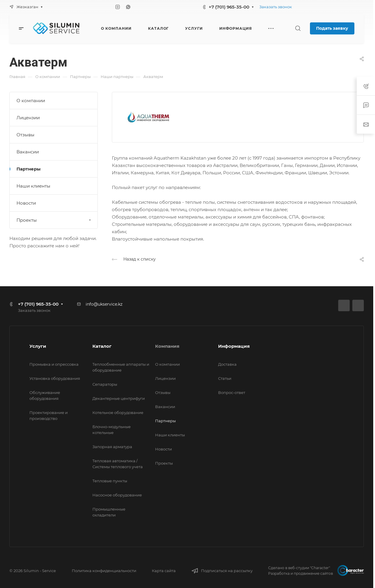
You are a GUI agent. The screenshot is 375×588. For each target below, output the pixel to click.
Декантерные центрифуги (119, 398)
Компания (167, 346)
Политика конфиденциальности (104, 571)
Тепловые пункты (110, 481)
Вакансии (28, 152)
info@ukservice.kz (104, 304)
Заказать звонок (276, 7)
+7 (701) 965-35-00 (229, 7)
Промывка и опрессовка (54, 364)
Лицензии (28, 118)
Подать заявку (332, 28)
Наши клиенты (33, 186)
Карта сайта (164, 571)
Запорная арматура (112, 447)
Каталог (102, 346)
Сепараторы (105, 384)
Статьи (225, 378)
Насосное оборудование (117, 495)
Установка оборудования (55, 378)
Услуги (38, 346)
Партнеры (29, 169)
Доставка (227, 364)
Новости (26, 203)
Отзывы (25, 135)
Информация (234, 346)
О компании (31, 101)
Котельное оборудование (118, 413)
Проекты (54, 220)
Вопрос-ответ (232, 392)
